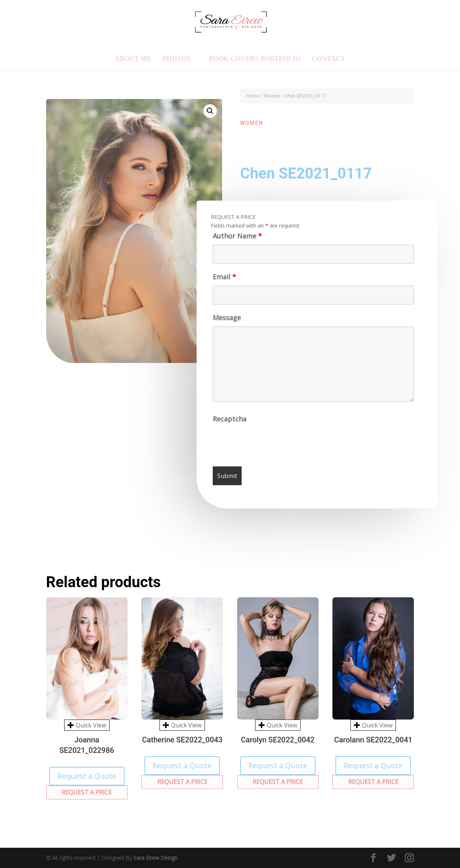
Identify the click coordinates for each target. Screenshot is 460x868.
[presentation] (270, 443)
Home (253, 96)
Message (227, 318)
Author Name (237, 237)
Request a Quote (87, 776)
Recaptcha (230, 420)
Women (272, 96)
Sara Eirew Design (156, 858)
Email (224, 278)
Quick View (87, 725)
